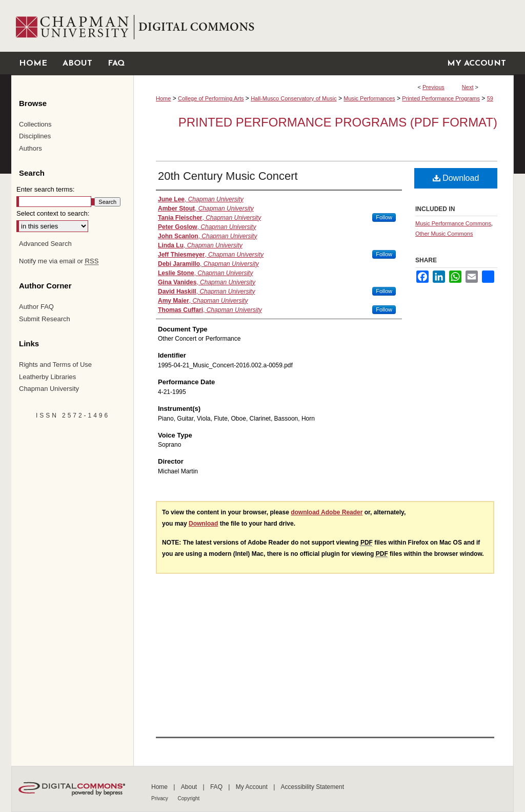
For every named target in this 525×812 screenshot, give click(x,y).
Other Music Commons (444, 234)
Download (456, 178)
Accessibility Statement (312, 787)
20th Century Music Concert (228, 176)
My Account (253, 787)
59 (490, 98)
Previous (433, 87)
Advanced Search (45, 244)
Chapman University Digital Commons (323, 26)
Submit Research (45, 319)
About (190, 787)
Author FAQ (36, 307)
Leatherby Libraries (47, 377)
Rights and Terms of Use (55, 365)
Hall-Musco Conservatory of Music (294, 98)
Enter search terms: (45, 189)
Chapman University (49, 389)
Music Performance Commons (453, 223)
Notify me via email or (59, 261)
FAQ (217, 787)
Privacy (160, 798)
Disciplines (35, 136)
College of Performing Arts (211, 98)
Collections (35, 124)
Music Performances (369, 98)
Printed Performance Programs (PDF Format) (338, 122)
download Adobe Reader (327, 512)
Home (163, 98)
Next (468, 87)
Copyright (189, 798)
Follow (384, 217)
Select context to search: (53, 213)
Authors (31, 148)
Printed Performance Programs (441, 98)
